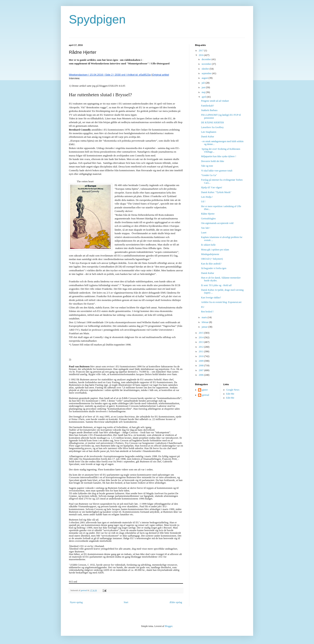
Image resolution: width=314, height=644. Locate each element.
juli (204, 83)
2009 (202, 361)
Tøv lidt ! (206, 228)
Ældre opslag (176, 602)
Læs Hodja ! (207, 197)
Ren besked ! (207, 312)
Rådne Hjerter (208, 214)
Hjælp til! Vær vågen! (212, 187)
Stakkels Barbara (209, 110)
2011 (202, 351)
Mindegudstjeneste (210, 254)
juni (204, 87)
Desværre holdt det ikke (213, 161)
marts (205, 317)
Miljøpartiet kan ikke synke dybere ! (219, 156)
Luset (204, 233)
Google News (233, 390)
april (204, 97)
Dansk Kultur (208, 137)
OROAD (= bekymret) (212, 259)
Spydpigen (97, 19)
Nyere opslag (76, 602)
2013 (202, 342)
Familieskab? (207, 106)
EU (203, 307)
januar (205, 327)
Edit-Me (230, 394)
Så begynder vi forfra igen (214, 268)
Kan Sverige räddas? (211, 298)
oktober (206, 69)
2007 (202, 370)
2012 (202, 347)
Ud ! (203, 202)
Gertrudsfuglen (208, 219)
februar (205, 322)
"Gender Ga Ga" (209, 175)
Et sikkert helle (208, 245)
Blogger (169, 626)
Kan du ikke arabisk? (211, 264)
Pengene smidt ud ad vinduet (215, 101)
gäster (205, 390)
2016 (202, 55)
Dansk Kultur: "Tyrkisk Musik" (216, 192)
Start (126, 602)
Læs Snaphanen (209, 132)
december (207, 59)
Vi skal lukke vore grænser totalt (217, 171)
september (207, 73)
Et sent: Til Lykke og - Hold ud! (216, 285)
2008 (202, 366)
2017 (202, 51)
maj (204, 92)
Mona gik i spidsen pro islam (215, 250)
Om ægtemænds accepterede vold (217, 223)
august (205, 78)
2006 (202, 375)
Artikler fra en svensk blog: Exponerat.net (221, 302)
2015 (202, 333)
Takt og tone (207, 166)
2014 (202, 337)
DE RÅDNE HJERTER (212, 123)
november (207, 64)
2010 (202, 356)
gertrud (206, 395)
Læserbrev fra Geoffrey (212, 127)
